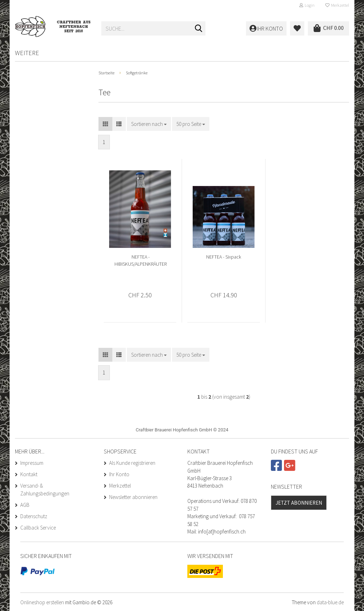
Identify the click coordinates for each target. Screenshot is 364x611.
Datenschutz (34, 516)
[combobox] (149, 124)
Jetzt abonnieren (299, 503)
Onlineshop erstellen (42, 602)
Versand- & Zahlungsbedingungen (45, 490)
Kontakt (29, 474)
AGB (25, 505)
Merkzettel (337, 5)
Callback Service (38, 528)
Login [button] (307, 5)
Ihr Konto (119, 474)
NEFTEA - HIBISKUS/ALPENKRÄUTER (141, 260)
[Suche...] (199, 29)
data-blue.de (330, 602)
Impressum (32, 463)
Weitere (27, 53)
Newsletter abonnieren (133, 497)
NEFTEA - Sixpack (224, 257)
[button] (105, 124)
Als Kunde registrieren (132, 463)
